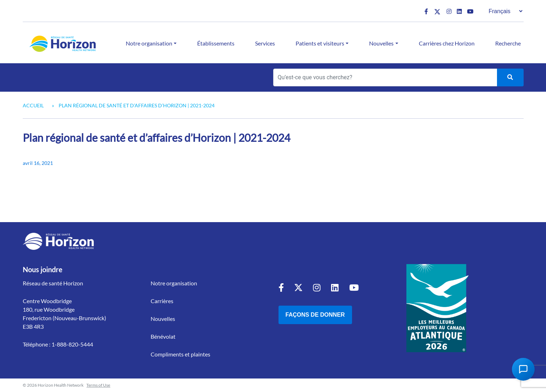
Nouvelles (381, 43)
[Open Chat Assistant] (523, 369)
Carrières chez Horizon (447, 43)
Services (265, 43)
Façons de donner (315, 315)
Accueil (33, 105)
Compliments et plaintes (180, 354)
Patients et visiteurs (320, 43)
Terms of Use (98, 385)
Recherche (508, 43)
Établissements (216, 43)
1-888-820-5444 (72, 344)
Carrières (162, 301)
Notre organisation (149, 43)
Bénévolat (163, 336)
